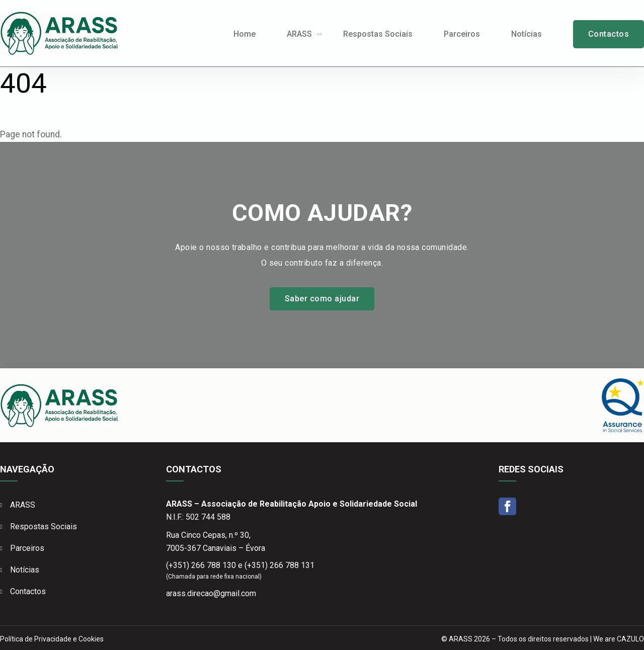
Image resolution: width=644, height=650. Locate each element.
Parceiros (462, 34)
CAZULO (630, 639)
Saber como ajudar (322, 299)
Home (245, 34)
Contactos (609, 34)
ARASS (299, 34)
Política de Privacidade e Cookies (52, 639)
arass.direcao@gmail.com (211, 593)
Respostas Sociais (378, 34)
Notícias (527, 34)
